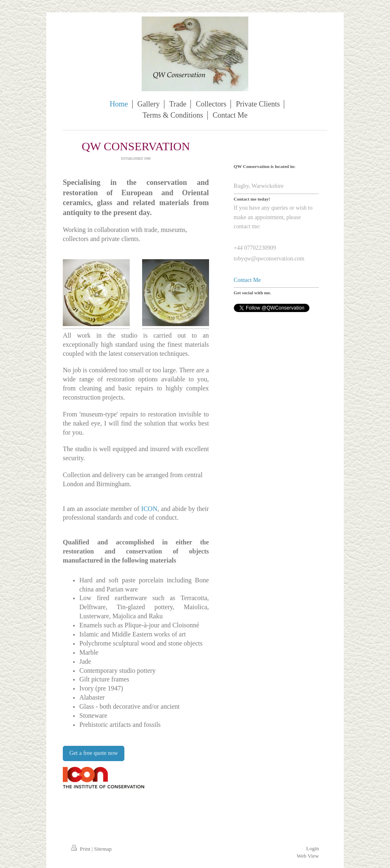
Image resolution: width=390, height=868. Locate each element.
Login (313, 848)
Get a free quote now (94, 753)
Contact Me (247, 280)
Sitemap (103, 849)
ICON (149, 509)
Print (81, 849)
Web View (308, 856)
